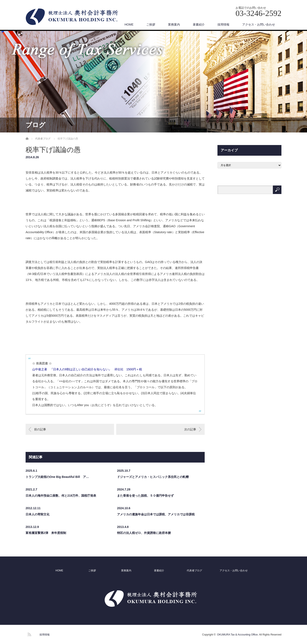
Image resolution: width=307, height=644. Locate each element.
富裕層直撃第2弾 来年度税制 (46, 533)
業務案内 (174, 24)
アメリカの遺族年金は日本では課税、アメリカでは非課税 (156, 514)
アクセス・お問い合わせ (259, 24)
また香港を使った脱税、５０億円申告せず (145, 496)
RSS (29, 634)
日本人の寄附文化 (38, 514)
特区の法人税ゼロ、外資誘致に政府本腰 (144, 533)
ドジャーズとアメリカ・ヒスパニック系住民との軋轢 (153, 477)
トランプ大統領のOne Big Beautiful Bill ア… (57, 477)
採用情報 (223, 24)
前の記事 (40, 429)
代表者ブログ (194, 571)
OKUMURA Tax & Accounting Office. (238, 635)
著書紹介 (199, 24)
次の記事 (190, 429)
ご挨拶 (151, 24)
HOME (129, 24)
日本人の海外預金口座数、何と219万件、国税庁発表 (61, 496)
